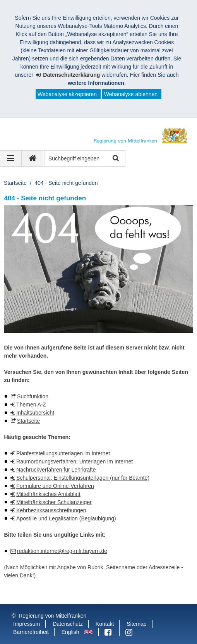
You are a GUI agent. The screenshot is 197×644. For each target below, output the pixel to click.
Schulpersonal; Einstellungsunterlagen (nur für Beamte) (83, 478)
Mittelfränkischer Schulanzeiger (54, 502)
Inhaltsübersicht (35, 413)
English (70, 632)
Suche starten (115, 159)
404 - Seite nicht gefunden (66, 183)
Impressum (27, 624)
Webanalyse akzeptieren (67, 94)
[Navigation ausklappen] (11, 158)
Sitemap (136, 624)
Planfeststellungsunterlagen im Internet (63, 453)
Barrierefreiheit (31, 632)
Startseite (15, 183)
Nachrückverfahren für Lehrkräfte (56, 470)
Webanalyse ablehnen (131, 94)
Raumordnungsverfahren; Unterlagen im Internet (75, 461)
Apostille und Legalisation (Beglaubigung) (66, 518)
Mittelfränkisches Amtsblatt (48, 494)
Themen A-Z (31, 405)
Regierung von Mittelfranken (52, 616)
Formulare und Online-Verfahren (55, 486)
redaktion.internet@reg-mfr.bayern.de (62, 551)
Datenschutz (68, 624)
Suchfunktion (33, 396)
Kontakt (105, 624)
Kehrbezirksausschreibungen (51, 510)
